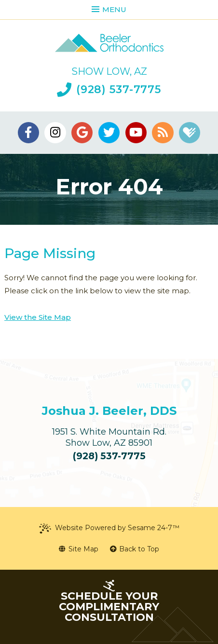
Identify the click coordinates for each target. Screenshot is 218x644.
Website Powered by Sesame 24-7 (109, 528)
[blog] (163, 133)
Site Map (79, 549)
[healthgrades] (190, 133)
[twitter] (109, 133)
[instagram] (55, 133)
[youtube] (136, 133)
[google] (82, 133)
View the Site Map (38, 317)
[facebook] (28, 133)
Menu (109, 9)
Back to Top (135, 549)
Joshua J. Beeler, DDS (109, 411)
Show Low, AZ (109, 71)
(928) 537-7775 (109, 90)
